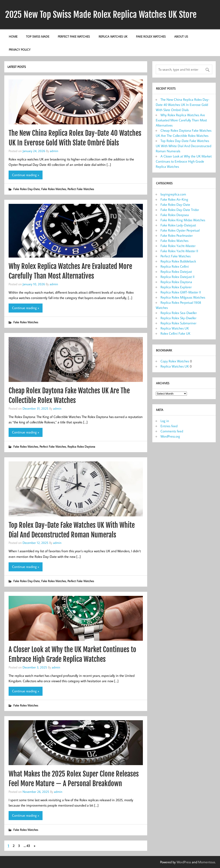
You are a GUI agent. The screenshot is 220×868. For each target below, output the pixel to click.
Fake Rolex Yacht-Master (178, 246)
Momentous (207, 862)
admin (54, 151)
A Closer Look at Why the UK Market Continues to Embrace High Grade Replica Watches (184, 161)
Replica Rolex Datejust (176, 272)
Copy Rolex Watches (175, 361)
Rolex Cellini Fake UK (175, 333)
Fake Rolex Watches (151, 36)
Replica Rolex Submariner (178, 323)
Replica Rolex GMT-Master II (181, 292)
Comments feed (172, 431)
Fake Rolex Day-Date (27, 189)
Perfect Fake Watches (74, 36)
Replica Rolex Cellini (175, 266)
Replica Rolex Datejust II (177, 277)
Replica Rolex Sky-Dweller (178, 318)
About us (181, 36)
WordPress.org (170, 436)
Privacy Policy (20, 50)
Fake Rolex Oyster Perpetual (180, 230)
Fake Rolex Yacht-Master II (179, 251)
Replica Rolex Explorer (176, 287)
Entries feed (169, 426)
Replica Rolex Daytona (81, 446)
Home (13, 36)
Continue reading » (26, 175)
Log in (165, 421)
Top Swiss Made (38, 36)
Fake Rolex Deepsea (175, 215)
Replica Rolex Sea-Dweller (179, 313)
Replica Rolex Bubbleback (178, 261)
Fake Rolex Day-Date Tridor (180, 210)
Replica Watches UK (113, 36)
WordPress (184, 862)
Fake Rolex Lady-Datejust (178, 225)
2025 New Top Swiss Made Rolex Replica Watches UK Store (101, 15)
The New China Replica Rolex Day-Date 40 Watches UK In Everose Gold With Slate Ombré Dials (183, 105)
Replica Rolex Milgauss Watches (183, 297)
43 (28, 846)
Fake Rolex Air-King (174, 199)
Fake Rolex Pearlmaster (177, 235)
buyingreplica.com (173, 194)
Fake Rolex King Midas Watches (183, 220)
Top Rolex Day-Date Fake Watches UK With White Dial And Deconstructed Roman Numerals (183, 146)
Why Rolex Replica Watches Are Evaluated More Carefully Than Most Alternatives (181, 120)
